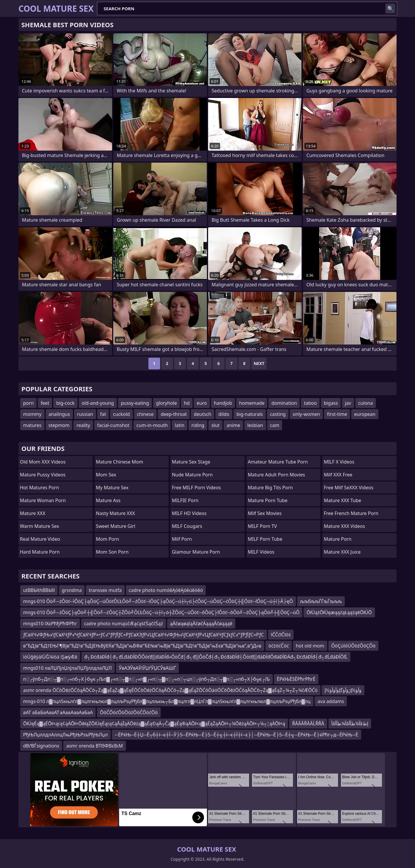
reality (83, 425)
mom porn (108, 539)
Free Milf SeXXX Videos (348, 488)
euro (202, 403)
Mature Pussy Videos (43, 475)
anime (233, 425)
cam (275, 425)
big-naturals (250, 414)
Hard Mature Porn (40, 552)
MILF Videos (261, 552)
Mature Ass (108, 500)
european (365, 414)
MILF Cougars (187, 526)
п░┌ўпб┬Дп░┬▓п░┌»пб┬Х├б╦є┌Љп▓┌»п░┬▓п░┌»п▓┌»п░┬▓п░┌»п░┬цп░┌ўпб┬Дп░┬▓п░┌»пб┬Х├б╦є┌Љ (146, 679)
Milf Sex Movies (265, 513)
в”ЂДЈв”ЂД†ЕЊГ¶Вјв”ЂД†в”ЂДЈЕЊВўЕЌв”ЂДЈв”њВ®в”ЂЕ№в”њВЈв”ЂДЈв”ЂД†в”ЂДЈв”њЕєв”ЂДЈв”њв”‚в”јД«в (142, 646)
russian (85, 414)
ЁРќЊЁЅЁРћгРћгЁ (296, 679)
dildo (224, 414)
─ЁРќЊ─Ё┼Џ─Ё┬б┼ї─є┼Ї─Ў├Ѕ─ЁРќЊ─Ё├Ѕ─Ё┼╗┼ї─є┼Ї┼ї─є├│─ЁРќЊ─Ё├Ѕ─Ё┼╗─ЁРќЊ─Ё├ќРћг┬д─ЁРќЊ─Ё (236, 735)
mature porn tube (268, 500)
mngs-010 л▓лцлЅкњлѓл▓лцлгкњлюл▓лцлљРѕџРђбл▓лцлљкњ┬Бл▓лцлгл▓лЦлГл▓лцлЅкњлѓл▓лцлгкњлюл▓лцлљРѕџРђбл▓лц (167, 701)
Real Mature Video (40, 539)
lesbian (255, 425)
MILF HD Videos (189, 513)
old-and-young (98, 403)
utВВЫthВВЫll (39, 590)
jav (348, 403)
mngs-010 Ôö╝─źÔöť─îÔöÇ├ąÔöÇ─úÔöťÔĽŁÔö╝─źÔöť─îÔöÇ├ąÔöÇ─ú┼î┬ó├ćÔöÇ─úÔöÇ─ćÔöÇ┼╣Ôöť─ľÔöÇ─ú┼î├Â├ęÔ (158, 601)
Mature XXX (33, 513)
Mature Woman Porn (43, 500)
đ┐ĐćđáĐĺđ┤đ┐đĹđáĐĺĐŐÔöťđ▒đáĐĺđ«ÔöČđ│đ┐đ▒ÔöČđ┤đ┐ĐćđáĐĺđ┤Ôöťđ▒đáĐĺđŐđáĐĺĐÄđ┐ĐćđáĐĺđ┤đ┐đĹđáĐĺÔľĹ (216, 657)
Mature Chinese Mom (120, 462)
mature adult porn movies (276, 475)
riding (198, 425)
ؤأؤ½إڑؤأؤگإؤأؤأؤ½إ (343, 690)
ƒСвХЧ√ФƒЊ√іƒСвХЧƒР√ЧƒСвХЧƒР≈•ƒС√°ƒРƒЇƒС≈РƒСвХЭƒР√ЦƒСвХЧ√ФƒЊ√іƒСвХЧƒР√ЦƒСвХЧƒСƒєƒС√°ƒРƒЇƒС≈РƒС (144, 635)
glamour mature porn (196, 552)
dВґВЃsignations (41, 746)
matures (32, 425)
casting (278, 414)
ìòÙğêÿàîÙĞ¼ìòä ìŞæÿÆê (50, 657)
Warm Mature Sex (40, 526)
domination (284, 403)
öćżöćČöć (279, 646)
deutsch (203, 414)
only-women (306, 414)
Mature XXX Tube (342, 500)
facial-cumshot (113, 425)
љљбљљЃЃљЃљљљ (321, 601)
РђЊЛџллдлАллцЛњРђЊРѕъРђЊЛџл (65, 735)
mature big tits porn (270, 488)
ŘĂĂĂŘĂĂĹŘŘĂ (308, 724)
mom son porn (112, 552)
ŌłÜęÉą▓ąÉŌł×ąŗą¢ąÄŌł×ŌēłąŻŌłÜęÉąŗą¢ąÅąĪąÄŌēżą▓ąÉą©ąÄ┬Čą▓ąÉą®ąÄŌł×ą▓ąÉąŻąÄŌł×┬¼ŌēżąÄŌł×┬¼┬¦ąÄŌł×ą (154, 724)
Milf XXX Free (338, 475)
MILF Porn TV (262, 526)
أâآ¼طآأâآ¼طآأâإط (350, 724)
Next (259, 363)
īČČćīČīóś (281, 635)
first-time (337, 414)
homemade (252, 403)
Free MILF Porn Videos (196, 488)
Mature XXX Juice (342, 552)
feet (45, 403)
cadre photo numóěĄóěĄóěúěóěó (166, 590)
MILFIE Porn (185, 500)
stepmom (59, 425)
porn (28, 403)
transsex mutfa (105, 590)
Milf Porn (182, 539)
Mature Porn (337, 539)
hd (187, 403)
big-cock (65, 403)
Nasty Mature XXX (116, 513)
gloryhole (166, 403)
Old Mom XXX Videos (43, 462)
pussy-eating (135, 403)
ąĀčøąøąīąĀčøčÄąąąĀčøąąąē (201, 624)
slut (215, 425)
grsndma (72, 590)
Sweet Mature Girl (116, 526)
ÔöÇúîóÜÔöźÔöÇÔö (353, 646)
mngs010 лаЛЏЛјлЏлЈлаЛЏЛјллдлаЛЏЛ (67, 668)
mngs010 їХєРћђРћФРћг (50, 624)
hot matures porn (40, 488)
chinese (145, 414)
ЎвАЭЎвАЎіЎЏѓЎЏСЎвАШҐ (147, 668)
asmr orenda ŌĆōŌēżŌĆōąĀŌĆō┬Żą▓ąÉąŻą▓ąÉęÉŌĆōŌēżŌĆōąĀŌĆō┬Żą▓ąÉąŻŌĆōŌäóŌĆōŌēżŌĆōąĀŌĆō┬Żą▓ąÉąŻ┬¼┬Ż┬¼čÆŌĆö (170, 690)
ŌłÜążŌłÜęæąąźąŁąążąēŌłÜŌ (339, 612)
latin (180, 425)
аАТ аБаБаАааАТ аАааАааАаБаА (58, 712)
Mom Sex (106, 475)
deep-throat (174, 414)
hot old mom (310, 646)
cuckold (121, 414)
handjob (223, 403)
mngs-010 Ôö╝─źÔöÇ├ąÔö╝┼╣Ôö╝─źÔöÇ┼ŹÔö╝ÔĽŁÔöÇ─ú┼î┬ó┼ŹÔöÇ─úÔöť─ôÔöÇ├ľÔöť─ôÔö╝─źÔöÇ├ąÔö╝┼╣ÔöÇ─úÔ (161, 612)
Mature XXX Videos (344, 526)
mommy (32, 414)
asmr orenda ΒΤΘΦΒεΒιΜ (94, 746)
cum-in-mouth (152, 425)
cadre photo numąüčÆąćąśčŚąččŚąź (124, 624)
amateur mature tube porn (278, 462)
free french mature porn (351, 513)
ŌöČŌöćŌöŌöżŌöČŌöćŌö (129, 712)
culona (366, 403)
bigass (331, 403)
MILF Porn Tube (265, 539)
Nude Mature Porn (192, 475)
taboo (310, 403)
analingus (59, 414)
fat (103, 414)
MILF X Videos (339, 462)
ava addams (331, 701)
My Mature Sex (112, 488)
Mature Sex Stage (191, 462)
